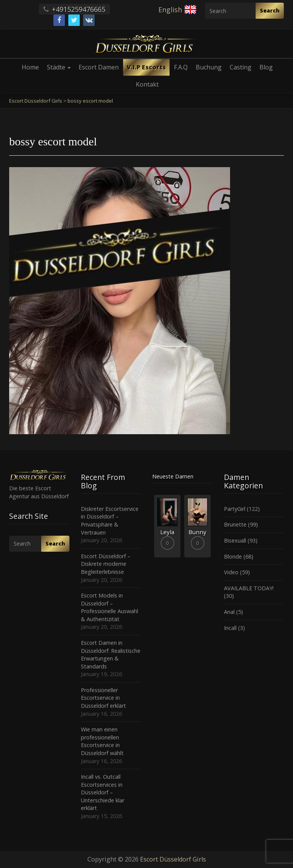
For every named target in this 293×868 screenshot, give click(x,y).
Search (270, 10)
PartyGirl (235, 509)
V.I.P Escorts (146, 67)
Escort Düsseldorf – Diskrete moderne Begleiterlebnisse (106, 564)
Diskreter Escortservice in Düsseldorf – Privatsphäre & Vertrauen (110, 521)
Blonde (233, 556)
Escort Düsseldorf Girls (173, 859)
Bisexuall (235, 540)
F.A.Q (181, 67)
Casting (241, 67)
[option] (167, 526)
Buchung (209, 67)
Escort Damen (99, 67)
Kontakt (147, 84)
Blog (266, 67)
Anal (229, 612)
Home (30, 67)
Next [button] (213, 529)
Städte (59, 67)
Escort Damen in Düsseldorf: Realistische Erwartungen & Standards (111, 655)
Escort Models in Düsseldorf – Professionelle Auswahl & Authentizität (109, 607)
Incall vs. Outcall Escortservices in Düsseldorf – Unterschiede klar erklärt (103, 792)
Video (231, 572)
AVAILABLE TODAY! (249, 588)
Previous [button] (152, 529)
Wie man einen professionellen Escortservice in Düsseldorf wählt (102, 741)
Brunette (235, 524)
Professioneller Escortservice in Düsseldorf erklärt (103, 698)
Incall (230, 628)
